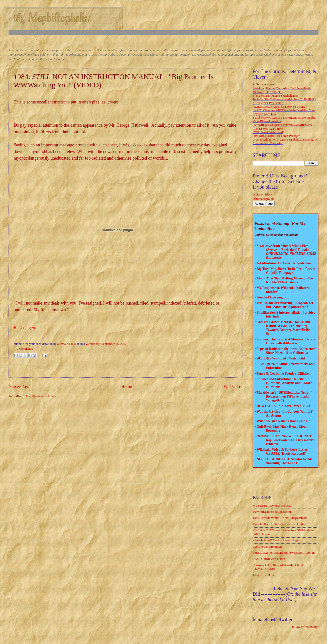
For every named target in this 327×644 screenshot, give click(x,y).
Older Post (233, 387)
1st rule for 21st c (264, 575)
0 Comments (25, 349)
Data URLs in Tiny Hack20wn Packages (276, 136)
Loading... (259, 607)
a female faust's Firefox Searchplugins (275, 96)
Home (126, 387)
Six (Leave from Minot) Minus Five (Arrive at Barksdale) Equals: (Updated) (286, 252)
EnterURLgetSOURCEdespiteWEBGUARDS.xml (282, 125)
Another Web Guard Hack (268, 129)
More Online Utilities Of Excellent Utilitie (279, 524)
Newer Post (19, 387)
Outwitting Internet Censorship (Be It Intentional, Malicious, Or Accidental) (282, 90)
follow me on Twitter (305, 627)
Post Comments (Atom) (41, 396)
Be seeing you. (27, 328)
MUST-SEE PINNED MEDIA (272, 506)
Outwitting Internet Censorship (272, 512)
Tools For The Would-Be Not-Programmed (280, 518)
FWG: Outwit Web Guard (268, 132)
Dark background (264, 199)
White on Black (262, 194)
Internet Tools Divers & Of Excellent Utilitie (279, 107)
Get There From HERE (267, 547)
